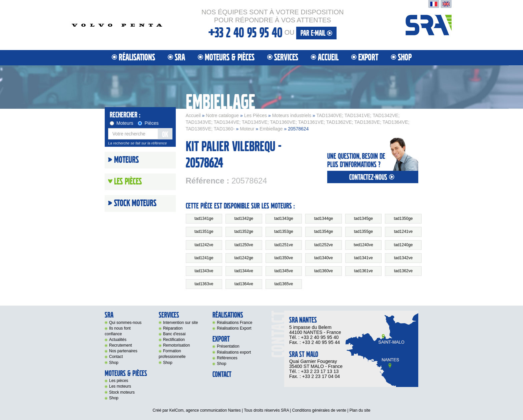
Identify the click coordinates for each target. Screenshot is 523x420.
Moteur (247, 129)
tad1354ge (324, 232)
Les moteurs (120, 386)
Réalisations (137, 58)
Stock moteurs (135, 203)
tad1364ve (244, 284)
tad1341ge (204, 219)
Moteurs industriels (292, 115)
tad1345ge (363, 219)
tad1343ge (284, 219)
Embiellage (271, 129)
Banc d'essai (174, 334)
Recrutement (121, 345)
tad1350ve (284, 258)
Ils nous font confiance (118, 331)
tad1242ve (204, 245)
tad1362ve (403, 271)
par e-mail (316, 33)
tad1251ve (284, 245)
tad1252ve (324, 245)
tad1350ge (403, 219)
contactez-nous (373, 177)
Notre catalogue (222, 115)
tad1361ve (364, 271)
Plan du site (360, 410)
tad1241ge (204, 258)
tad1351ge (204, 232)
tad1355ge (363, 232)
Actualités (118, 340)
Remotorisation (177, 345)
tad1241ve (403, 232)
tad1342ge (244, 219)
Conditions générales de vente (319, 410)
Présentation (228, 346)
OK (165, 135)
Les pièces (119, 381)
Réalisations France (234, 323)
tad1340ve (324, 258)
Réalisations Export (234, 328)
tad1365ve (284, 284)
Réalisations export (234, 352)
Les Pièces (255, 115)
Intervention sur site (181, 323)
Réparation (173, 328)
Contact (116, 357)
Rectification (174, 340)
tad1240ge (403, 245)
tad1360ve (324, 271)
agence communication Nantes (213, 410)
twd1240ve (364, 245)
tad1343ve (204, 271)
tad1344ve (244, 271)
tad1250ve (244, 245)
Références (227, 358)
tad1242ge (244, 258)
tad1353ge (284, 232)
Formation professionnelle (172, 354)
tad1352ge (244, 232)
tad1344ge (324, 219)
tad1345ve (284, 271)
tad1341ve (364, 258)
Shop (405, 58)
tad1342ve (403, 258)
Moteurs (122, 123)
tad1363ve (204, 284)
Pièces (148, 123)
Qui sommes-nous (125, 323)
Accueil (328, 58)
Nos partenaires (123, 351)
